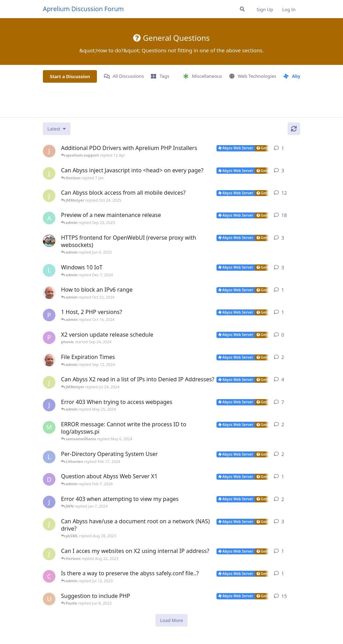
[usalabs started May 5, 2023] (49, 599)
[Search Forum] (242, 9)
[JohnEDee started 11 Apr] (49, 151)
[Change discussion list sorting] (57, 129)
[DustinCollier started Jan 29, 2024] (49, 479)
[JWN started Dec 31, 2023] (49, 502)
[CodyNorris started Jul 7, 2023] (49, 576)
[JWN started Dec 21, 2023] (49, 405)
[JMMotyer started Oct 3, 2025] (49, 196)
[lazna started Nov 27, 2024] (49, 270)
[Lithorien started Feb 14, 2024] (49, 457)
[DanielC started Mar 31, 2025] (49, 241)
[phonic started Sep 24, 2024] (49, 338)
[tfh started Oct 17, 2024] (49, 293)
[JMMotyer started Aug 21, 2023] (49, 554)
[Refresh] (294, 129)
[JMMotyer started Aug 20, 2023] (49, 524)
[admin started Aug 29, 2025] (49, 218)
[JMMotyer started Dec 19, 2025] (49, 173)
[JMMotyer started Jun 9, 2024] (49, 382)
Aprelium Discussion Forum (83, 9)
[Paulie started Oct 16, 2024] (49, 315)
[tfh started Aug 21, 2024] (49, 360)
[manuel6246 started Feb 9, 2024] (49, 427)
